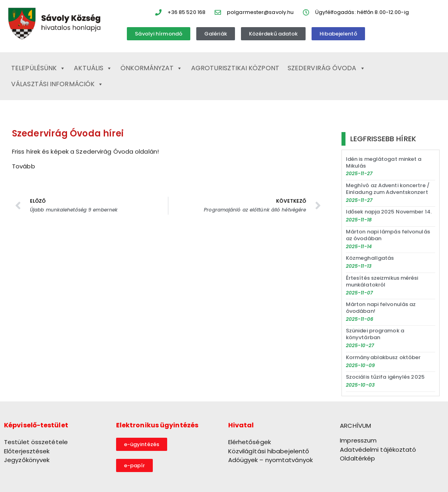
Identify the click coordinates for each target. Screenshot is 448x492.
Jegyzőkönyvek (27, 460)
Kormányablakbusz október (383, 357)
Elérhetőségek (250, 442)
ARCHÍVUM (355, 426)
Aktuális (93, 68)
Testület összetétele (36, 442)
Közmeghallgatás (370, 258)
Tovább (24, 166)
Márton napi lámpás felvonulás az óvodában (388, 235)
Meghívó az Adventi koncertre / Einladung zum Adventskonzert (388, 189)
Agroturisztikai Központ (235, 68)
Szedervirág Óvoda (327, 68)
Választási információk (57, 84)
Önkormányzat (151, 68)
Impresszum (358, 440)
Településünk (38, 68)
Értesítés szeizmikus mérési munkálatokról (382, 281)
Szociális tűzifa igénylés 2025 (385, 377)
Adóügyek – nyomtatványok (270, 460)
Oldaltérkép (357, 458)
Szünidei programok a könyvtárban (375, 334)
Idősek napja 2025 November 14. (389, 212)
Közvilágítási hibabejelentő (269, 451)
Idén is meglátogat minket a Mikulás (384, 162)
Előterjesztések (27, 451)
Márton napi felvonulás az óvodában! (381, 308)
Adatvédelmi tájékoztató (378, 450)
